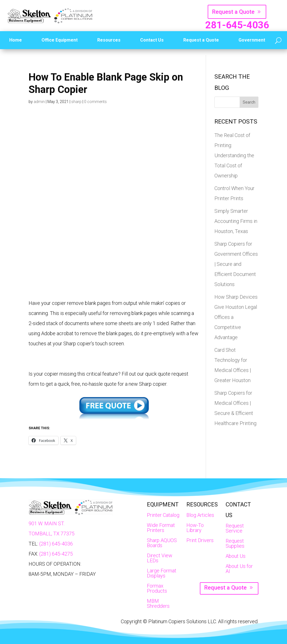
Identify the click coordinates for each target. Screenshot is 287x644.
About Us (236, 556)
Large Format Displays (162, 573)
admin (39, 102)
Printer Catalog (163, 515)
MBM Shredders (158, 603)
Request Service (235, 528)
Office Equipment (60, 40)
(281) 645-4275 (56, 554)
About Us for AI (239, 569)
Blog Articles (200, 515)
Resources (109, 40)
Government (252, 40)
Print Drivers (200, 540)
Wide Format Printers (161, 528)
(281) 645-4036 (56, 544)
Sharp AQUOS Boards (162, 543)
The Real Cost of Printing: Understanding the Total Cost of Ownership (234, 155)
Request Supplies (235, 543)
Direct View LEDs (160, 558)
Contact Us (152, 40)
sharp (76, 102)
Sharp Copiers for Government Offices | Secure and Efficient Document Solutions (236, 264)
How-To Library (195, 528)
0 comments (95, 102)
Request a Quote (233, 12)
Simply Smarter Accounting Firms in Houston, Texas (236, 221)
